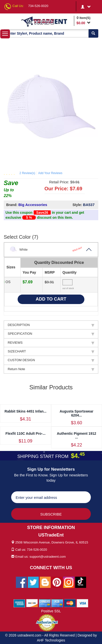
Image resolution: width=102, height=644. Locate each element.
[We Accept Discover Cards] (32, 603)
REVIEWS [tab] (51, 343)
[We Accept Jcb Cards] (57, 603)
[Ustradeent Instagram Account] (69, 582)
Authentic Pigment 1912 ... (77, 435)
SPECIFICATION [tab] (51, 334)
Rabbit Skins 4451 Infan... (25, 411)
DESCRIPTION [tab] (51, 325)
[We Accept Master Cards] (70, 603)
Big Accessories (33, 205)
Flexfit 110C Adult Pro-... (25, 433)
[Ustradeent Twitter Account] (33, 582)
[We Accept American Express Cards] (19, 603)
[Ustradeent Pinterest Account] (57, 582)
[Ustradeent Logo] (47, 21)
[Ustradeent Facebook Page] (21, 582)
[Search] (93, 33)
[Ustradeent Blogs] (45, 582)
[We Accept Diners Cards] (45, 603)
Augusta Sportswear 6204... (76, 413)
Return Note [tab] (51, 369)
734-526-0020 (38, 6)
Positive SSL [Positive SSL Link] (51, 611)
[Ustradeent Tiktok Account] (81, 582)
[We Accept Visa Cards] (83, 603)
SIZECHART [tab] (51, 351)
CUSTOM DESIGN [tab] (51, 360)
